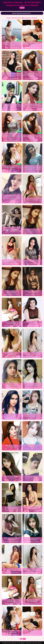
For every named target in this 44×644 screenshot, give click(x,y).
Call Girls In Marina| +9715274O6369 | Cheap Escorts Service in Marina (22, 4)
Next (24, 639)
